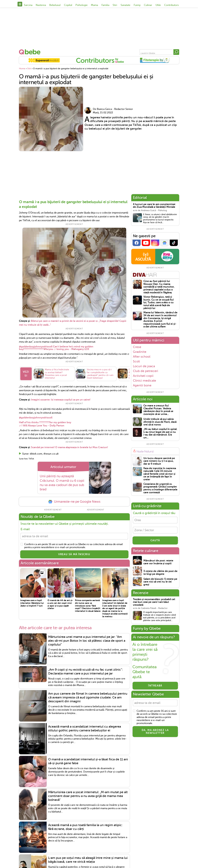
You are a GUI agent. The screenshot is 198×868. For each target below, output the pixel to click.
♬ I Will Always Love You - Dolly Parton (42, 426)
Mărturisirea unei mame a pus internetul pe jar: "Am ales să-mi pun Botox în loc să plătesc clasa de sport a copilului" (87, 641)
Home (22, 69)
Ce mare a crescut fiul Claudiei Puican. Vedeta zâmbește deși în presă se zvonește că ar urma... (158, 410)
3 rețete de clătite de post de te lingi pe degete (160, 573)
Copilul (68, 5)
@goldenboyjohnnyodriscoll (36, 347)
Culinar (148, 5)
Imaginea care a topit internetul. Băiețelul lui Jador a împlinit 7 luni (32, 603)
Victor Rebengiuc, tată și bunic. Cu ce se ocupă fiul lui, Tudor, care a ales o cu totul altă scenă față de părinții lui (159, 303)
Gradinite (140, 352)
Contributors (171, 5)
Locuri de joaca (144, 366)
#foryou (49, 349)
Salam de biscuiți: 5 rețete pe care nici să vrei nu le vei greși (160, 582)
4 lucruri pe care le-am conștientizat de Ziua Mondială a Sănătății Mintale (154, 206)
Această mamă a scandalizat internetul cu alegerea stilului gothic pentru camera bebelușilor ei (85, 728)
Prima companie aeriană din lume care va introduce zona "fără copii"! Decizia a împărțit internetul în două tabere (88, 606)
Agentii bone (142, 385)
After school (142, 357)
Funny (137, 5)
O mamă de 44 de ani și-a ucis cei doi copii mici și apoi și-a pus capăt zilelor (60, 604)
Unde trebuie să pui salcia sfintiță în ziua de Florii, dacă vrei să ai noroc (160, 422)
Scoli (136, 361)
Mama (94, 5)
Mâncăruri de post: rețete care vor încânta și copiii (158, 562)
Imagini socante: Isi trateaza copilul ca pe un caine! (61, 400)
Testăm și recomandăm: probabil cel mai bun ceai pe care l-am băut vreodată (154, 602)
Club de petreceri (146, 371)
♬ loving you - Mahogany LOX (72, 349)
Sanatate (125, 5)
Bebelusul (55, 5)
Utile (158, 5)
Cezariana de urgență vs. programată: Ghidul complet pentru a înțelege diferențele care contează (160, 488)
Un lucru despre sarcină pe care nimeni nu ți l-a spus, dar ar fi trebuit (159, 461)
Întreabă (155, 686)
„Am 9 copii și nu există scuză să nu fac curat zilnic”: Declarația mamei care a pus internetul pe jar (86, 672)
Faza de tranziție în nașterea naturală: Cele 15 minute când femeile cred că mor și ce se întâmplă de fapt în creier (160, 474)
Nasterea (41, 5)
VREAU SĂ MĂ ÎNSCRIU (74, 554)
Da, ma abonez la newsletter (155, 732)
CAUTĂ (155, 540)
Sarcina (28, 5)
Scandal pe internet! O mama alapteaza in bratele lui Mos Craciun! (69, 447)
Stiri (115, 5)
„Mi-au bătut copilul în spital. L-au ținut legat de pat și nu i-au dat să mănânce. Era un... (160, 433)
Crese (137, 347)
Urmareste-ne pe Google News (74, 502)
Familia (105, 5)
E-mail (25, 529)
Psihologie (82, 5)
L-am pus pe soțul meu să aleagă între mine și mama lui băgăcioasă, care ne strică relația (88, 860)
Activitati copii (143, 376)
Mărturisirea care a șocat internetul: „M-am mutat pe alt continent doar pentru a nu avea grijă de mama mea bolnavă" (88, 796)
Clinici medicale (144, 380)
